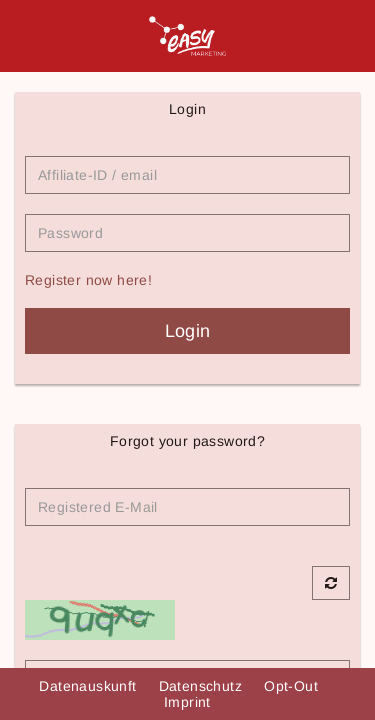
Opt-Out (293, 686)
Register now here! (88, 280)
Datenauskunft (90, 686)
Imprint (187, 702)
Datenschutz (203, 686)
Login (188, 331)
